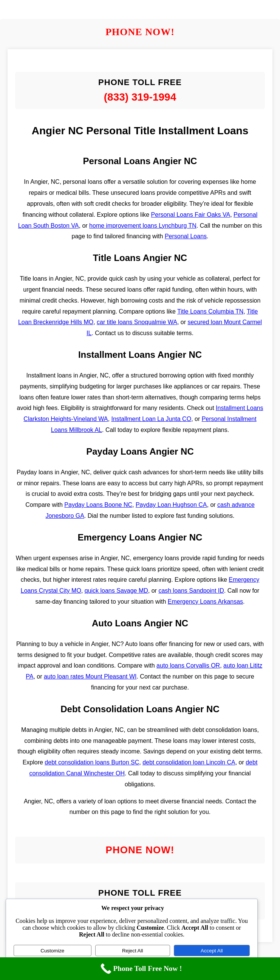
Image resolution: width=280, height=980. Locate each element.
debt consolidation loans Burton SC (92, 762)
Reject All (133, 951)
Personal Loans (186, 236)
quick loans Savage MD (116, 591)
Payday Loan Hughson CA (171, 505)
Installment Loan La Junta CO (151, 419)
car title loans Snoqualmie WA (137, 322)
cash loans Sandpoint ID (191, 591)
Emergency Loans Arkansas (205, 602)
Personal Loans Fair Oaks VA (191, 215)
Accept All (212, 951)
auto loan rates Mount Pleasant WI (90, 676)
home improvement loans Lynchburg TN (143, 226)
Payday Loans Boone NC (98, 505)
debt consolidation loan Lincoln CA (189, 762)
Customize (52, 951)
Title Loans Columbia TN (210, 311)
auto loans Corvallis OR (188, 665)
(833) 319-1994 (140, 97)
